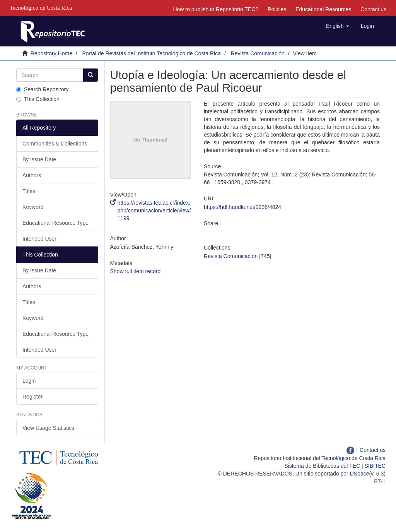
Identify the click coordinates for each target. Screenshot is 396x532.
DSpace (360, 474)
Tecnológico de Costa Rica (353, 458)
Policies (277, 9)
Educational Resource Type (55, 223)
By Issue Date (39, 159)
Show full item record (136, 271)
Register (32, 397)
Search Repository (42, 89)
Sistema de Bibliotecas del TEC (322, 466)
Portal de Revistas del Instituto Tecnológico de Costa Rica (152, 53)
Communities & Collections (55, 144)
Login (29, 381)
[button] (338, 26)
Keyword (33, 207)
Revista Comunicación (258, 53)
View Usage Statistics (48, 428)
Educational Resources (323, 9)
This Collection (38, 99)
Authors (32, 175)
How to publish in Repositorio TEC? (216, 9)
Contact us (373, 9)
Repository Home (51, 53)
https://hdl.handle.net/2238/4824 (242, 207)
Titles (29, 191)
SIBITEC (375, 466)
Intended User (39, 239)
